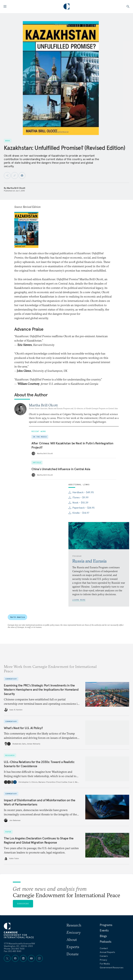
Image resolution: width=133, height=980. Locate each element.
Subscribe (23, 904)
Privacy (103, 960)
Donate (73, 954)
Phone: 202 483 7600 (14, 949)
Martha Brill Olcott (16, 188)
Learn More (79, 600)
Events (104, 930)
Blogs (103, 936)
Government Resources (112, 968)
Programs (106, 925)
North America (17, 617)
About (72, 939)
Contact (104, 948)
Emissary (74, 932)
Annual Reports (107, 952)
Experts (73, 947)
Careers (104, 956)
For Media (105, 964)
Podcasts (106, 942)
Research (74, 925)
